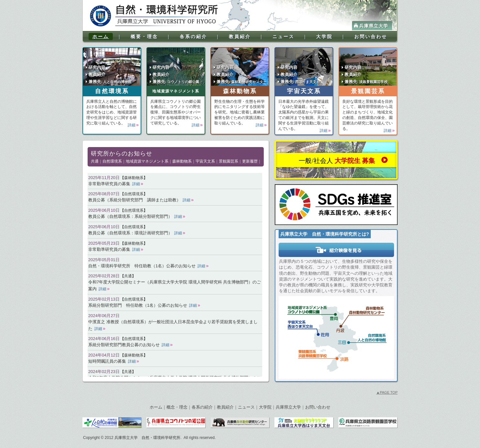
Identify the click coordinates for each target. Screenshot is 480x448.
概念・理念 (177, 407)
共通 (95, 161)
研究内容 (97, 67)
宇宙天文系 (304, 91)
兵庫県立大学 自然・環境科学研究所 (147, 438)
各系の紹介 (193, 37)
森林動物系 (240, 91)
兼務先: (110, 82)
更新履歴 (250, 161)
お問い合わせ (371, 37)
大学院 (324, 37)
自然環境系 (112, 91)
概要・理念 (144, 37)
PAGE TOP (387, 392)
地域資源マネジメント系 (176, 91)
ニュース (283, 37)
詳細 (132, 125)
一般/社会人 (337, 161)
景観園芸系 (368, 91)
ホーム (101, 37)
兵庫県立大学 (374, 26)
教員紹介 (240, 37)
